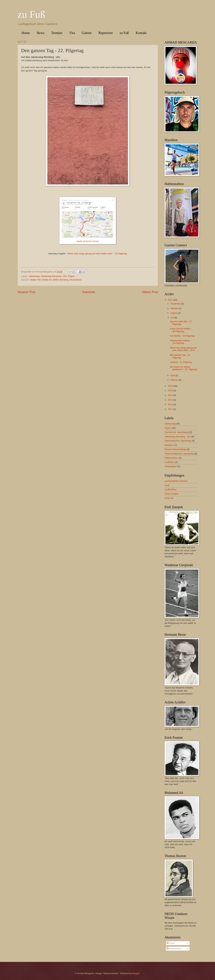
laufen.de (169, 498)
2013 (170, 400)
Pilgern (71, 276)
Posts (170, 943)
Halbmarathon (171, 458)
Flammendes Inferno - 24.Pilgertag (181, 342)
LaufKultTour (171, 489)
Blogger (136, 973)
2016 (170, 386)
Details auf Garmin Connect (88, 241)
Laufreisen (170, 462)
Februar (175, 380)
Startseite (89, 292)
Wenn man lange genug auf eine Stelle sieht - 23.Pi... (183, 349)
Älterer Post (150, 292)
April (173, 375)
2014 (170, 395)
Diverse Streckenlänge (176, 449)
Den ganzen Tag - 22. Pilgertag (180, 356)
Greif (167, 485)
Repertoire (105, 33)
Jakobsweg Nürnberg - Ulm (54, 276)
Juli (172, 318)
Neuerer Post (27, 292)
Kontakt (141, 33)
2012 (170, 404)
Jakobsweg (34, 276)
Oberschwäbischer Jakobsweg (179, 454)
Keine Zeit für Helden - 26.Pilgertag (181, 330)
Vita (72, 33)
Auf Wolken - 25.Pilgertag (182, 336)
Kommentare (174, 949)
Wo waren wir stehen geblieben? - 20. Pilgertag (184, 368)
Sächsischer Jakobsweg (176, 432)
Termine (57, 33)
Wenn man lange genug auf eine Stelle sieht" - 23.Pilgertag (97, 254)
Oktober (175, 308)
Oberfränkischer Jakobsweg (178, 441)
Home (26, 33)
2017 (170, 300)
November (176, 304)
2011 (170, 409)
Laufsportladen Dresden (176, 481)
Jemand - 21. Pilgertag (181, 362)
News (40, 33)
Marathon (169, 445)
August (174, 313)
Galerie (87, 33)
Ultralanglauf (171, 466)
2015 (170, 390)
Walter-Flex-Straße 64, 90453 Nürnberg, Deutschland (56, 280)
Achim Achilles (172, 494)
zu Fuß (31, 14)
